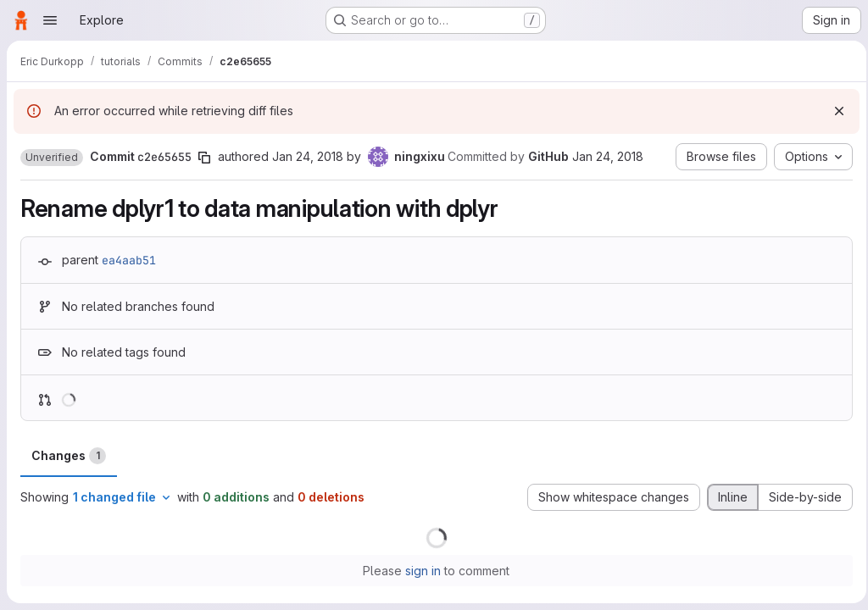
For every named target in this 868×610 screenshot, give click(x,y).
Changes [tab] (69, 456)
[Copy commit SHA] (204, 158)
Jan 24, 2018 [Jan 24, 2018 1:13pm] (308, 156)
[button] (52, 158)
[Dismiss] (834, 111)
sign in (421, 571)
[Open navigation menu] (50, 20)
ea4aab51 (129, 260)
